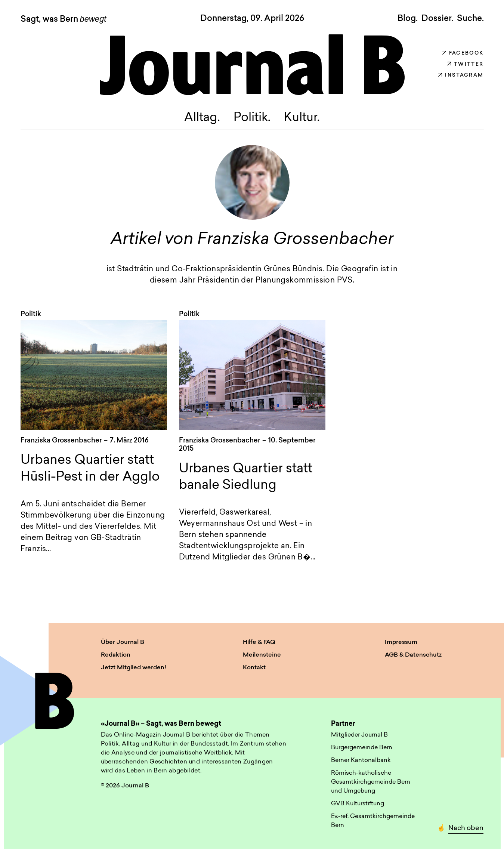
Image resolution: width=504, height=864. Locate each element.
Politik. (252, 118)
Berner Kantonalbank (361, 760)
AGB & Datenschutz (413, 655)
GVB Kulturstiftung (358, 804)
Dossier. (437, 19)
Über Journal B (123, 642)
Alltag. (202, 118)
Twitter (466, 64)
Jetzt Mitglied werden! (134, 668)
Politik (31, 315)
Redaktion (116, 655)
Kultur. (302, 118)
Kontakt (254, 668)
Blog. (408, 19)
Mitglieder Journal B (359, 735)
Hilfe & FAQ (259, 642)
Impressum (401, 642)
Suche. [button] (470, 19)
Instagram (461, 75)
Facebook (463, 53)
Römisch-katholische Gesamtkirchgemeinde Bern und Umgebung (371, 782)
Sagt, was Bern (64, 19)
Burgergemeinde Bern (362, 748)
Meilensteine (262, 655)
